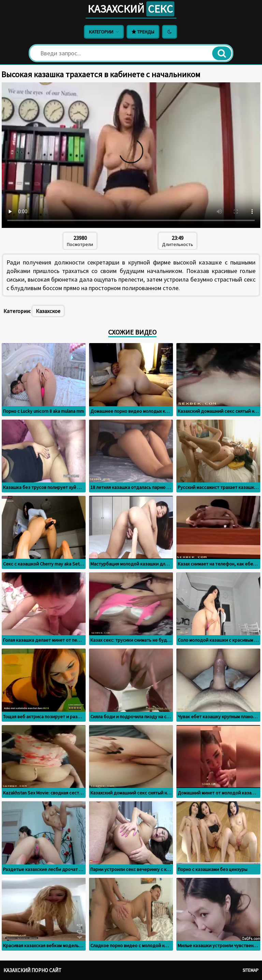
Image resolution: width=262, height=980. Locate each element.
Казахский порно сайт (32, 970)
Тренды (143, 32)
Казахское (48, 311)
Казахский (131, 9)
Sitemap (251, 970)
